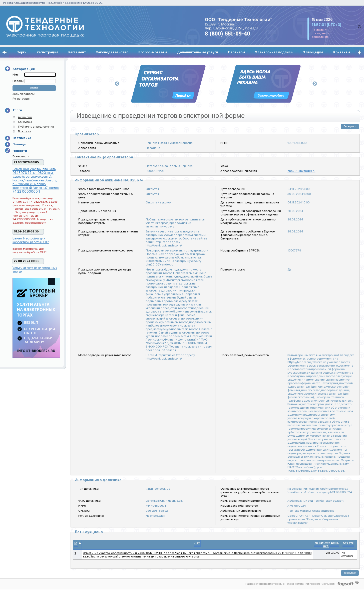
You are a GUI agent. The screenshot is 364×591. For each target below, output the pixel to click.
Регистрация (47, 52)
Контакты (342, 52)
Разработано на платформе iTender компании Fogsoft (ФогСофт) (290, 584)
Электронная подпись (274, 52)
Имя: (16, 75)
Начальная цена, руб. (327, 544)
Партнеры (236, 52)
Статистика (22, 138)
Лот (197, 543)
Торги (22, 52)
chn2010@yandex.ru (301, 171)
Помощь (19, 144)
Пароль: (18, 81)
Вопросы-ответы (153, 52)
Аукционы (25, 117)
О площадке (313, 52)
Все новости (21, 156)
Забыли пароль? (24, 94)
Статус (348, 543)
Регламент (77, 52)
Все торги (25, 131)
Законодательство (112, 52)
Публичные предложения (36, 127)
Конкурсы (25, 122)
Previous (117, 84)
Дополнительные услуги (198, 52)
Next (315, 84)
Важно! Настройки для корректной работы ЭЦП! (31, 240)
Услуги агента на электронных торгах (35, 270)
